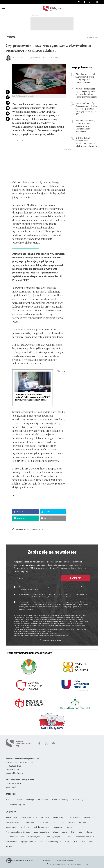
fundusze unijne (59, 817)
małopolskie (29, 822)
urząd (69, 837)
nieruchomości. (58, 822)
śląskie (89, 832)
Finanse (19, 800)
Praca (55, 800)
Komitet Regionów (80, 800)
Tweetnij (46, 512)
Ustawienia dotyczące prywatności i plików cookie (68, 864)
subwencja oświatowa (15, 837)
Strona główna (92, 37)
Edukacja (30, 800)
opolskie (83, 822)
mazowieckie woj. (13, 822)
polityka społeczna (41, 827)
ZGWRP (66, 841)
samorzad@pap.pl (13, 769)
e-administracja (42, 817)
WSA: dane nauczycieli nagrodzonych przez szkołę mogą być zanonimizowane (85, 78)
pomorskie (58, 827)
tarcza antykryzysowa (54, 837)
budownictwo (11, 817)
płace (56, 832)
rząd (80, 832)
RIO (73, 832)
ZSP (91, 841)
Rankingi (65, 800)
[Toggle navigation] (3, 8)
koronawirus (75, 817)
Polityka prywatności (64, 861)
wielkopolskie (11, 841)
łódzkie (9, 846)
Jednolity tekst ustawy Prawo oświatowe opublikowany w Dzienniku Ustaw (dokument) (85, 126)
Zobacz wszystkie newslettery (52, 640)
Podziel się (19, 512)
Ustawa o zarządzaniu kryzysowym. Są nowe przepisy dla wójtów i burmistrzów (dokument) (86, 93)
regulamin (30, 587)
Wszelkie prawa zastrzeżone (28, 529)
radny (65, 832)
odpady (72, 822)
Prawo (8, 800)
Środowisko (43, 800)
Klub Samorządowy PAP (15, 804)
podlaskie (25, 827)
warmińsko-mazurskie (85, 837)
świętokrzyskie (34, 837)
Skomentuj (47, 518)
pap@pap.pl (11, 787)
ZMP (75, 841)
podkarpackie (11, 827)
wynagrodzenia (27, 841)
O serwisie (47, 861)
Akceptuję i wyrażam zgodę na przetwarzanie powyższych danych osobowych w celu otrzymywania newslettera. (53, 588)
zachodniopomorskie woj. (48, 841)
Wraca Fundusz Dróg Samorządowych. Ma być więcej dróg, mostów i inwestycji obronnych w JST (86, 109)
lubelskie (88, 817)
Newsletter (19, 518)
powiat (70, 827)
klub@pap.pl (18, 773)
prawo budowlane (42, 832)
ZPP (83, 841)
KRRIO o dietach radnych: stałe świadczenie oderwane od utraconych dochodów (87, 142)
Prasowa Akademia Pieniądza (18, 832)
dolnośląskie (26, 817)
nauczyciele (43, 822)
